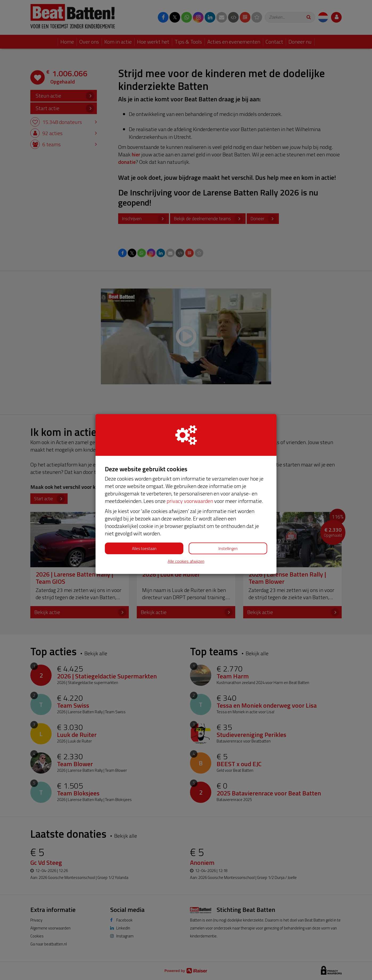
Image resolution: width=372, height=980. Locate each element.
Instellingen (228, 549)
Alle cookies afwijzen (186, 561)
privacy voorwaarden (190, 501)
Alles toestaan (144, 549)
